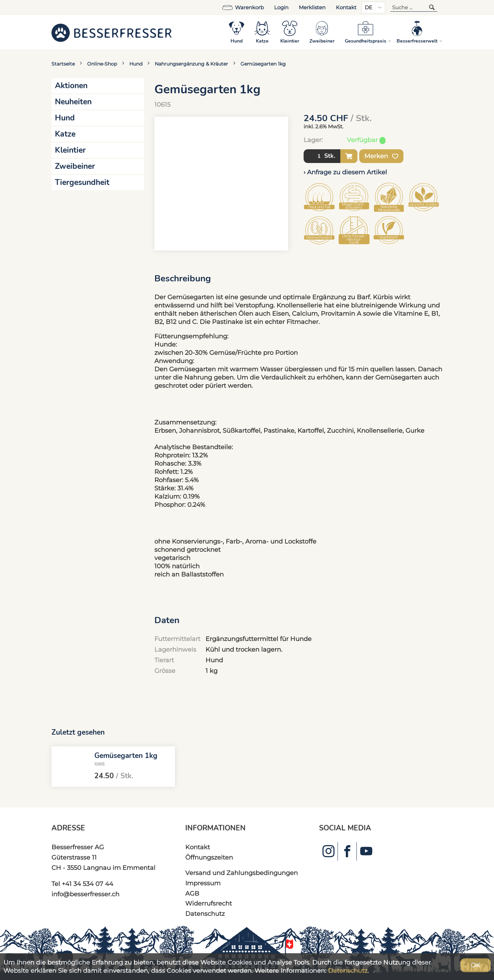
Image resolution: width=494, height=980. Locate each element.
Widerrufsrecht (209, 903)
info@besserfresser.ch (85, 894)
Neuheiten (73, 102)
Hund (136, 64)
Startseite (63, 64)
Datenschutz (205, 914)
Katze (65, 134)
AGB (192, 893)
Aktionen (71, 86)
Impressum (203, 883)
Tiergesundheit (82, 182)
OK (475, 965)
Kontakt (346, 8)
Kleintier (70, 150)
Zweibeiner (75, 166)
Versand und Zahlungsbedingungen (242, 873)
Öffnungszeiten (209, 857)
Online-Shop (102, 64)
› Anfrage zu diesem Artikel (345, 172)
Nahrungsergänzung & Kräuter (191, 64)
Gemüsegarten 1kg (263, 64)
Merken (381, 156)
